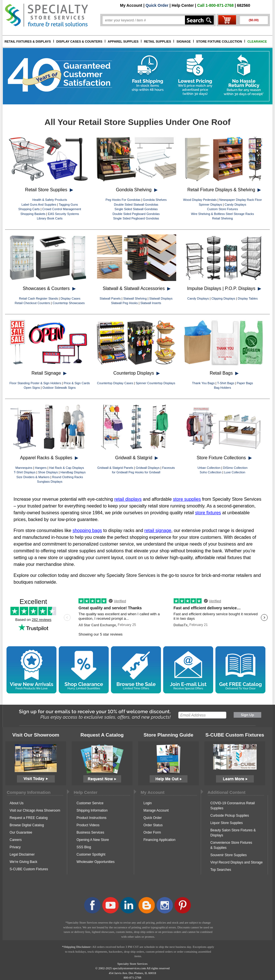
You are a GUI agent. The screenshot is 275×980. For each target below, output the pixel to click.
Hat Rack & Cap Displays (67, 468)
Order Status (153, 825)
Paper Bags (245, 383)
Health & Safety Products (50, 200)
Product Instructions (91, 818)
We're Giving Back (23, 862)
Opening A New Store (93, 840)
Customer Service (90, 803)
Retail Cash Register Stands (38, 298)
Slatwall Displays (161, 298)
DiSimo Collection (235, 468)
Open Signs (32, 388)
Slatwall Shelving (135, 298)
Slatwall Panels (110, 298)
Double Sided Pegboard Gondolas (136, 214)
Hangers (41, 468)
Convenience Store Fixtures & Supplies (231, 845)
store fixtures (208, 513)
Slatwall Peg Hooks (124, 303)
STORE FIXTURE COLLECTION (219, 41)
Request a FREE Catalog (29, 818)
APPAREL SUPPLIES (123, 41)
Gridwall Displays (148, 468)
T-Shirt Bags (226, 383)
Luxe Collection (234, 472)
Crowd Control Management (62, 209)
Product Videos (88, 825)
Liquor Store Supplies (227, 823)
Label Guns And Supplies (39, 205)
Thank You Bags (203, 383)
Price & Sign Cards (77, 383)
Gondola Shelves (155, 200)
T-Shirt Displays (25, 472)
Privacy (15, 847)
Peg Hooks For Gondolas (123, 200)
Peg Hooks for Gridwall (144, 472)
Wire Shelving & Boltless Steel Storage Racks (222, 214)
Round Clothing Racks (67, 477)
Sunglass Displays (50, 482)
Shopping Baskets (33, 214)
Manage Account (156, 810)
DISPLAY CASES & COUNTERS (79, 41)
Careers (16, 840)
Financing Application (159, 840)
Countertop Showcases (69, 303)
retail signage (158, 530)
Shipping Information (92, 810)
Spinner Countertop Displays (155, 383)
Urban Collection (209, 468)
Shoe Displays (48, 472)
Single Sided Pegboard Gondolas (136, 218)
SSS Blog (84, 847)
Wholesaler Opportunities (96, 862)
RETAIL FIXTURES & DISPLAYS (28, 41)
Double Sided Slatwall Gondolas (136, 205)
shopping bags (87, 530)
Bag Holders (223, 388)
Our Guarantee (21, 832)
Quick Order (157, 5)
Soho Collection (210, 472)
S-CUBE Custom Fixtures (29, 869)
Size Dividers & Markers (33, 477)
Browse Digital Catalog (27, 825)
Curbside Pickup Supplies (230, 816)
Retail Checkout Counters (32, 303)
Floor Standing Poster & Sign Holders (35, 383)
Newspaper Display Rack (237, 200)
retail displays (128, 499)
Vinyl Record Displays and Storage (236, 862)
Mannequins (24, 468)
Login (148, 803)
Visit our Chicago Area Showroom (35, 810)
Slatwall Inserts (151, 303)
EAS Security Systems (64, 214)
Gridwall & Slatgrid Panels (115, 468)
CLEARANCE (257, 41)
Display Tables (248, 298)
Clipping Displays (223, 298)
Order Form (152, 832)
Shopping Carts (29, 209)
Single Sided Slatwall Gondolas (136, 209)
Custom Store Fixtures (222, 209)
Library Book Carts (50, 218)
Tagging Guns (68, 205)
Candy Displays (235, 205)
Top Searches (221, 870)
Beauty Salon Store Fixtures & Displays (233, 833)
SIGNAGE (184, 41)
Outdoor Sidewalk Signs (59, 388)
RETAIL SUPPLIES (158, 41)
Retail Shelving (222, 218)
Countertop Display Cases (115, 383)
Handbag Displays (73, 472)
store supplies (187, 499)
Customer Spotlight (91, 854)
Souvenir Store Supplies (229, 855)
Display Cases (70, 298)
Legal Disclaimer (22, 854)
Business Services (90, 832)
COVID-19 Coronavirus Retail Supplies (233, 806)
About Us (17, 803)
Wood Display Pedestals (200, 200)
